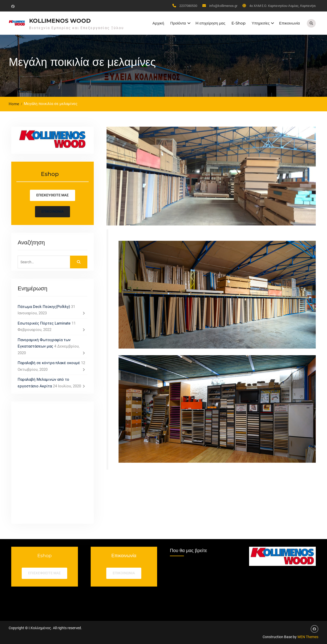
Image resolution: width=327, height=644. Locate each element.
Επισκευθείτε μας (52, 195)
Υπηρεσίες (261, 23)
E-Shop (238, 23)
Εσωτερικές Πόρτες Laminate (44, 323)
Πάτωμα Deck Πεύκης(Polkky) (44, 307)
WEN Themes (308, 637)
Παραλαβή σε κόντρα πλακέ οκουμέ (49, 363)
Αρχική (158, 23)
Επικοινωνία (289, 23)
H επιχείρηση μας (210, 23)
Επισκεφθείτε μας (44, 573)
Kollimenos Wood (60, 21)
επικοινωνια (124, 573)
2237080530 (188, 6)
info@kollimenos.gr (223, 6)
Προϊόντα (178, 23)
